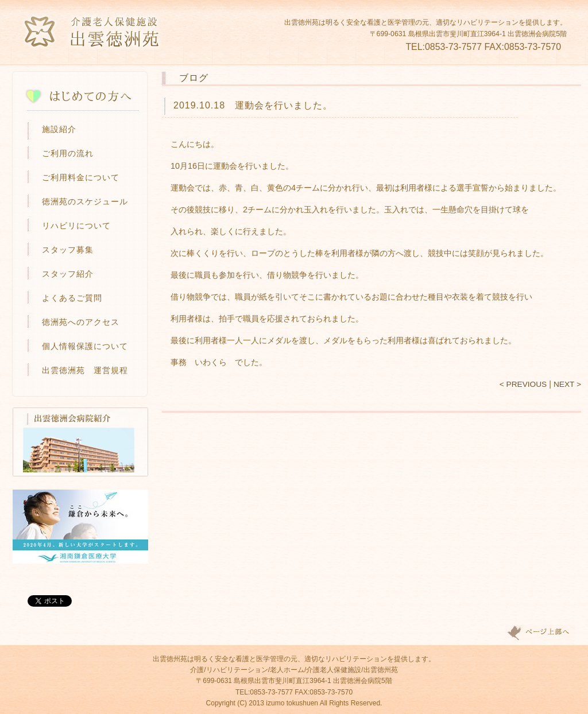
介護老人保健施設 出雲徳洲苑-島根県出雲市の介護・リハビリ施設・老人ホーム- (92, 32)
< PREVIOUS (523, 384)
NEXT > (567, 384)
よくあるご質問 (72, 298)
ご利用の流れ (68, 153)
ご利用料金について (81, 177)
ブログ (194, 77)
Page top (540, 633)
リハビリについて (76, 226)
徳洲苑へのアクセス (81, 322)
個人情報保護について (85, 346)
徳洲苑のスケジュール (85, 201)
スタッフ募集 (68, 250)
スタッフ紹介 (68, 274)
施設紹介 (59, 129)
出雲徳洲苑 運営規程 (85, 370)
